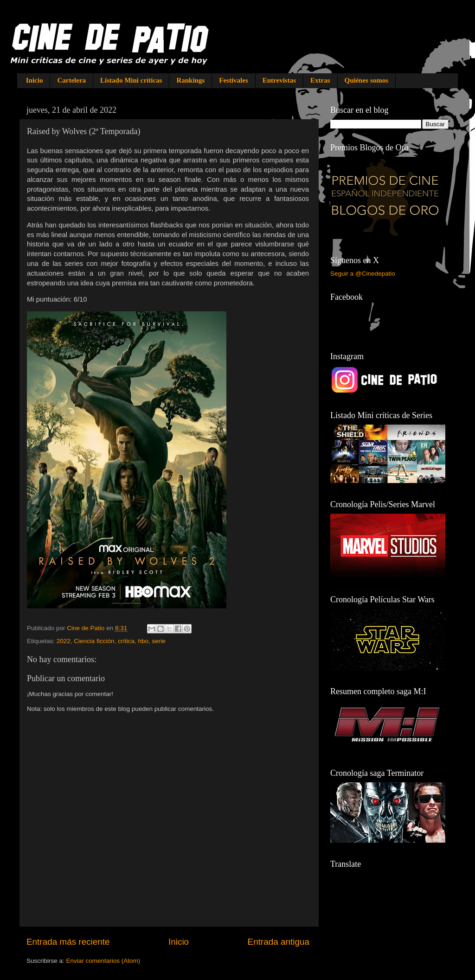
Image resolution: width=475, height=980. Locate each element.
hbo (143, 641)
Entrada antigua (279, 942)
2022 (64, 641)
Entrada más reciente (68, 942)
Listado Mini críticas (131, 80)
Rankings (190, 80)
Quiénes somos (367, 80)
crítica (126, 641)
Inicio (35, 80)
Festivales (233, 80)
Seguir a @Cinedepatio (363, 274)
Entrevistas (279, 80)
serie (159, 641)
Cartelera (71, 80)
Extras (320, 80)
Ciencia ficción (94, 641)
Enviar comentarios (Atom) (103, 961)
